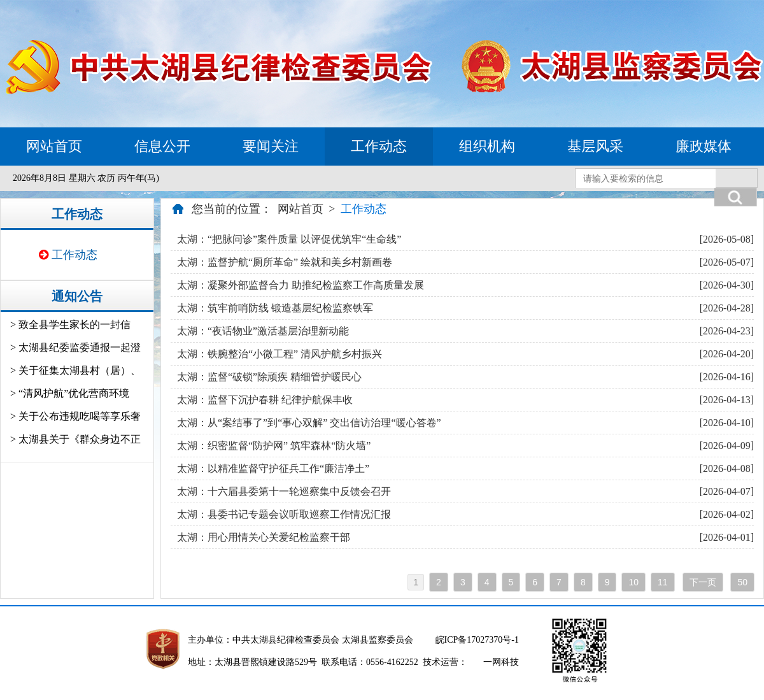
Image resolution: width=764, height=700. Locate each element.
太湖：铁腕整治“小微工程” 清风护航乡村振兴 (279, 354)
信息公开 (162, 146)
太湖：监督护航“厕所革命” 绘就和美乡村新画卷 (285, 262)
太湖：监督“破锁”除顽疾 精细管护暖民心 (269, 377)
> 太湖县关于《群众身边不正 (75, 439)
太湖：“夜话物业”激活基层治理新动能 (263, 331)
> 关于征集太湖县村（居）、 (75, 370)
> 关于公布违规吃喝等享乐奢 (75, 416)
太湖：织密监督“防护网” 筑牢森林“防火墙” (274, 446)
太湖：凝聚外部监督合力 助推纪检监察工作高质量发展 (301, 285)
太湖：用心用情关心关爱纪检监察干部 (264, 537)
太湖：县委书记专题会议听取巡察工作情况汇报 (284, 514)
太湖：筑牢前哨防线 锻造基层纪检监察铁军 (275, 308)
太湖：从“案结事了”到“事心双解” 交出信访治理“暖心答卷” (309, 423)
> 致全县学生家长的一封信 (70, 325)
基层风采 (595, 146)
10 (633, 582)
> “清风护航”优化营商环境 (70, 393)
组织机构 (487, 146)
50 (742, 582)
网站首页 (54, 146)
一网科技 (501, 662)
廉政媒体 (704, 146)
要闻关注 (271, 146)
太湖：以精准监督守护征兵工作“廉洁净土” (273, 468)
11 (663, 582)
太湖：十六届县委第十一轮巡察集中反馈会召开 (284, 491)
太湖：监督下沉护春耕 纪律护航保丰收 (265, 400)
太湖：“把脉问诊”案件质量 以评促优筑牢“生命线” (289, 239)
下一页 (703, 582)
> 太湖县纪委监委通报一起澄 (75, 347)
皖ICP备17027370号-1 (477, 640)
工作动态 (379, 146)
